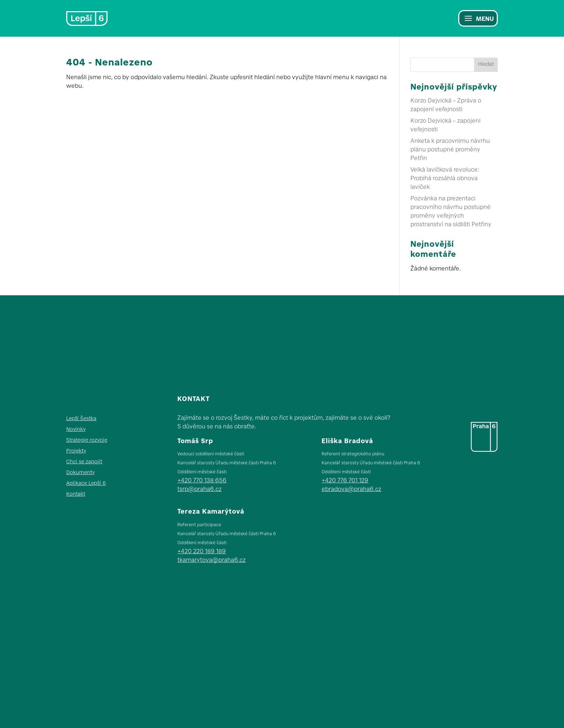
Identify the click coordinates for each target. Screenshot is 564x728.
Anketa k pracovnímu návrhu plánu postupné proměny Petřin (450, 150)
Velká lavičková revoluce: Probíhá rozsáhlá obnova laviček (445, 179)
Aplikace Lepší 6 (86, 484)
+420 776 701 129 (345, 481)
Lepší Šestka (81, 419)
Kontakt (76, 495)
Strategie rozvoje (87, 441)
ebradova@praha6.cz (351, 490)
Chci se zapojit (84, 462)
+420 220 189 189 (202, 552)
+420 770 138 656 (202, 481)
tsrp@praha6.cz (199, 490)
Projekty (76, 451)
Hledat (486, 65)
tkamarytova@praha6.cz (211, 560)
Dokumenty (80, 473)
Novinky (76, 430)
